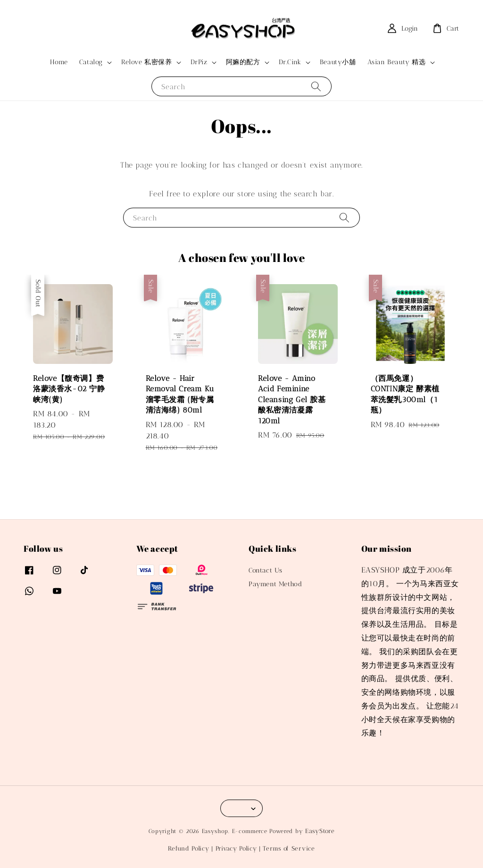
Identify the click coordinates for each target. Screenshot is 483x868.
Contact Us (266, 570)
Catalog (91, 62)
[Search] (316, 86)
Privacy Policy (236, 848)
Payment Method (275, 584)
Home (59, 62)
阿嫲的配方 (243, 62)
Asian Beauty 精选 (397, 62)
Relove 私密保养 (147, 62)
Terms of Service (289, 848)
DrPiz (199, 62)
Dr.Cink (290, 62)
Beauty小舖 (338, 62)
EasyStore (320, 831)
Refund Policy (188, 848)
